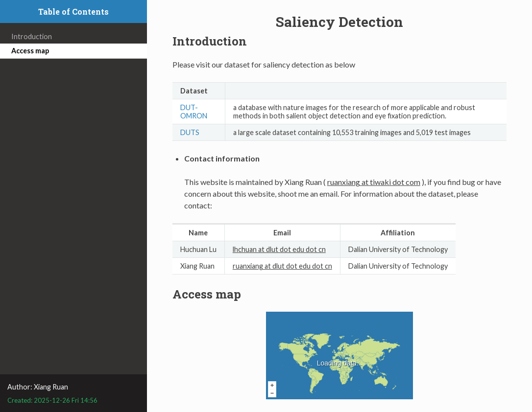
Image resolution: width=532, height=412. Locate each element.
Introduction (32, 36)
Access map (30, 51)
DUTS (190, 132)
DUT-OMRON (194, 112)
